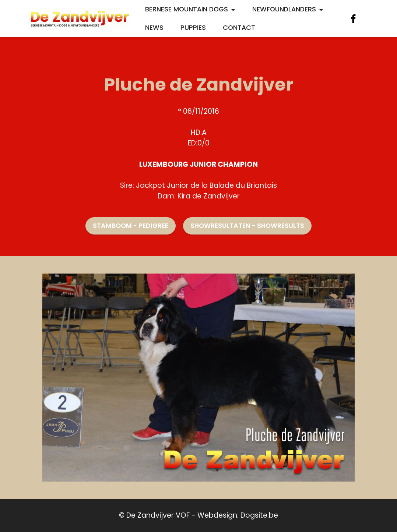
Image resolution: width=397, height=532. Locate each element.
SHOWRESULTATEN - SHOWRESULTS (247, 226)
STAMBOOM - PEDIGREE (131, 226)
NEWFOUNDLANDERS (284, 9)
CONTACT (239, 28)
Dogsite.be (259, 515)
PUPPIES (193, 28)
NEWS (154, 28)
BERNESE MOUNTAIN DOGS (187, 9)
